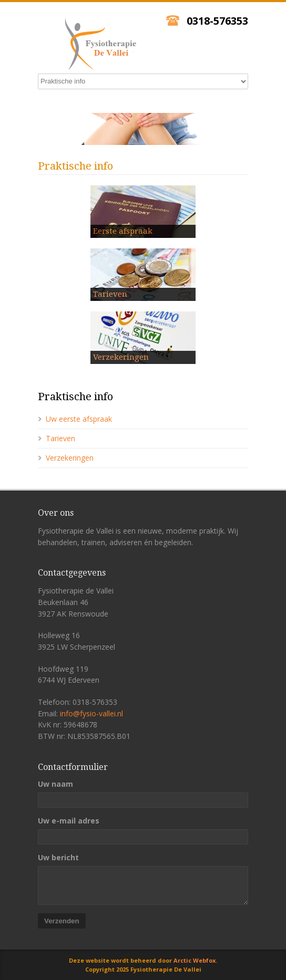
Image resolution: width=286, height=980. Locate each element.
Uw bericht (58, 858)
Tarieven (60, 438)
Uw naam (55, 784)
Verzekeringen (70, 458)
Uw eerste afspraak (79, 419)
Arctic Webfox (195, 960)
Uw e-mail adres (69, 821)
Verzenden (62, 921)
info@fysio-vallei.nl (91, 713)
